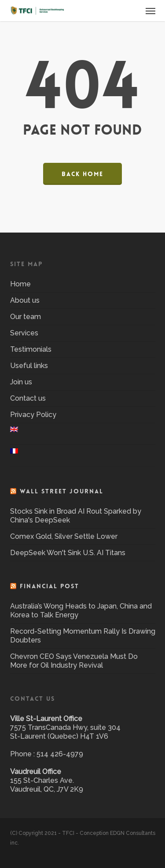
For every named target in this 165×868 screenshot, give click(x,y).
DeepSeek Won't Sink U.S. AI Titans (68, 553)
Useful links (29, 366)
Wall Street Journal (62, 491)
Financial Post (49, 586)
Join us (21, 382)
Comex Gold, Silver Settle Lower (64, 536)
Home (20, 284)
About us (25, 300)
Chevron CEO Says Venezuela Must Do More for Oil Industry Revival (74, 661)
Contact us (28, 398)
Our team (26, 317)
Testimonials (31, 349)
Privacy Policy (33, 415)
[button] (150, 11)
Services (24, 333)
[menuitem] (83, 434)
